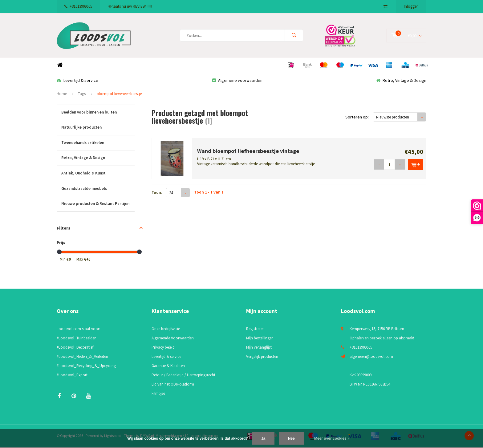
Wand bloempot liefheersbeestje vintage (248, 152)
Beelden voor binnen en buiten (98, 114)
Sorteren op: (357, 118)
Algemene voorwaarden (237, 82)
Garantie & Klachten (168, 367)
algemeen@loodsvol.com (371, 358)
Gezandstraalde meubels (98, 190)
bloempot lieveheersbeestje (119, 95)
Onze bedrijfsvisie (166, 330)
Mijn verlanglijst (259, 349)
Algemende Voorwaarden (173, 340)
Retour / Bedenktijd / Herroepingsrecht (183, 376)
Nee (291, 438)
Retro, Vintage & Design (401, 82)
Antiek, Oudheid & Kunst (98, 175)
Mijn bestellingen (260, 340)
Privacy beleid (163, 349)
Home (60, 67)
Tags (82, 95)
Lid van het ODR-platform (173, 386)
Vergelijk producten (262, 358)
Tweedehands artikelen (98, 144)
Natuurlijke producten (98, 129)
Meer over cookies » (332, 438)
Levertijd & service (77, 82)
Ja (263, 438)
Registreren (255, 330)
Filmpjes (158, 395)
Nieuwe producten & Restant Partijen (98, 205)
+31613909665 (78, 6)
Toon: (157, 194)
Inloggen (411, 6)
